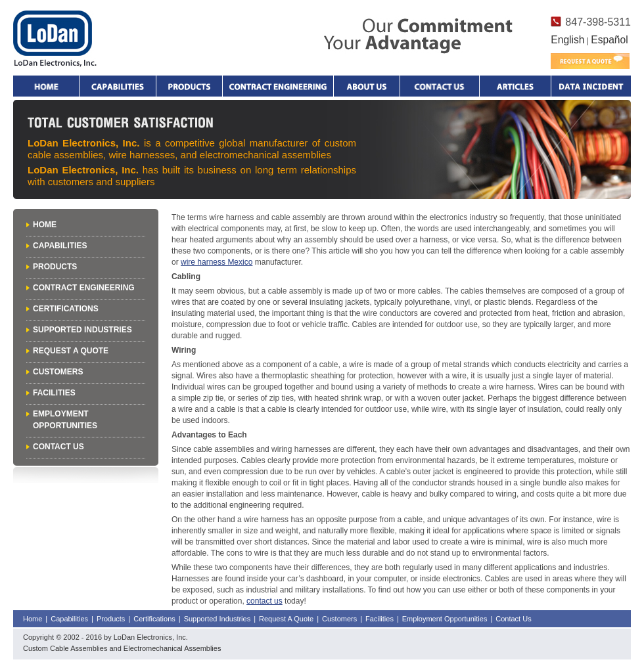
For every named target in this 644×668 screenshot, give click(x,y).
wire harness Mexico (217, 262)
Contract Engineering (278, 86)
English (567, 40)
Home (46, 86)
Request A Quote (71, 351)
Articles (515, 86)
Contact (440, 86)
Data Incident (591, 86)
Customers (58, 372)
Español (609, 40)
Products (189, 86)
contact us (264, 601)
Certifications (66, 309)
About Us (367, 86)
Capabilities (118, 86)
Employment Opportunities (445, 619)
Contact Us (58, 447)
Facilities (54, 393)
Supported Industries (82, 330)
